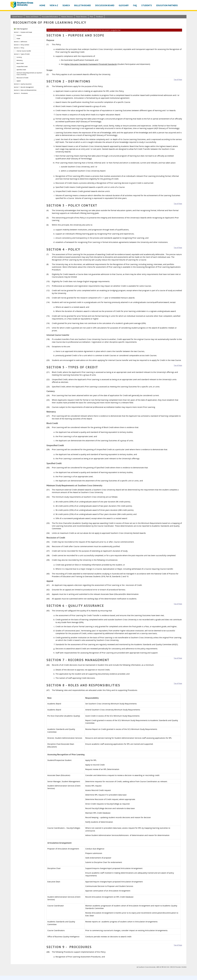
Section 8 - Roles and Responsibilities (25, 90)
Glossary (124, 5)
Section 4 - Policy (19, 48)
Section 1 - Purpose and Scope (23, 32)
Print (91, 17)
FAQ (135, 5)
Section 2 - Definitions (21, 42)
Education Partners (167, 5)
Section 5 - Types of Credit (22, 54)
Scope (18, 38)
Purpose (19, 35)
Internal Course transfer (24, 51)
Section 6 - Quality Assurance (23, 84)
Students (147, 5)
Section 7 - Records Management (24, 87)
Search (66, 5)
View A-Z (54, 5)
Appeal (19, 81)
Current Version (17, 17)
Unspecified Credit (22, 66)
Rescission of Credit (22, 78)
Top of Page (178, 80)
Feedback (99, 17)
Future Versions (81, 17)
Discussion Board (105, 5)
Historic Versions (67, 17)
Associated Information (50, 17)
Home (42, 5)
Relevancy (20, 60)
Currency (19, 57)
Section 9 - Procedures (21, 93)
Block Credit (20, 63)
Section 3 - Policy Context (22, 45)
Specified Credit (21, 70)
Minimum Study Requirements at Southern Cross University (29, 74)
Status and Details (32, 17)
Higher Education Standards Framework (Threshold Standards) (91, 64)
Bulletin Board (83, 5)
